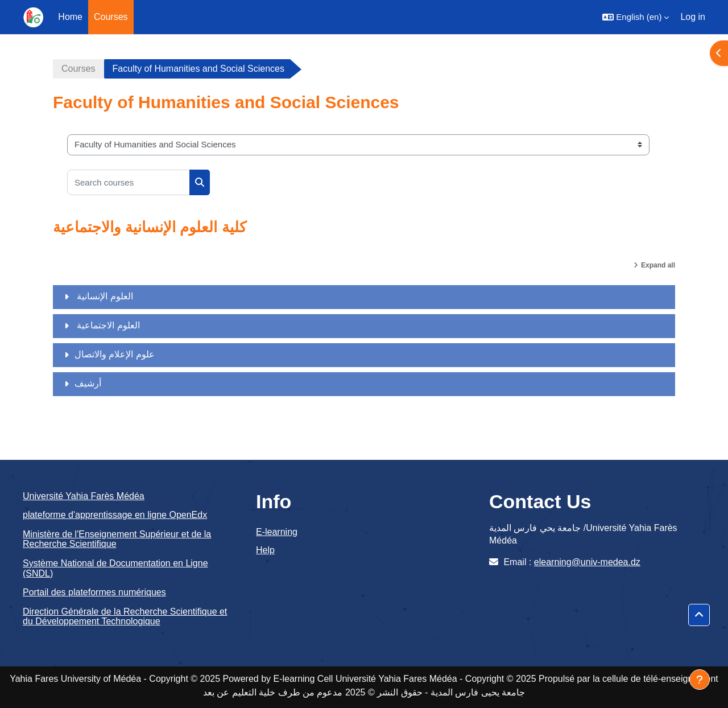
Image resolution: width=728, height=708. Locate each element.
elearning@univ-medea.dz (587, 562)
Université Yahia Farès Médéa (84, 496)
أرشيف (88, 383)
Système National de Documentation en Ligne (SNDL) (115, 568)
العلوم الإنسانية (104, 296)
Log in (693, 17)
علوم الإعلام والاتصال (115, 354)
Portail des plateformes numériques (94, 592)
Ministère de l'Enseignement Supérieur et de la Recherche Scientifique (117, 539)
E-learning (277, 532)
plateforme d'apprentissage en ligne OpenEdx (115, 515)
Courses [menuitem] (111, 17)
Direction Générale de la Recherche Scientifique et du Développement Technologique (125, 617)
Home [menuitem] (70, 17)
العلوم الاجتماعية (107, 325)
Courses (78, 69)
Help (265, 550)
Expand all (658, 265)
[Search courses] (129, 182)
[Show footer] (700, 680)
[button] (636, 17)
